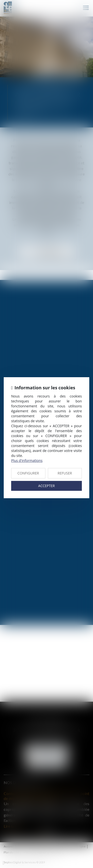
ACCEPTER (46, 486)
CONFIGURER (28, 473)
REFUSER (65, 473)
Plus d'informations (27, 460)
